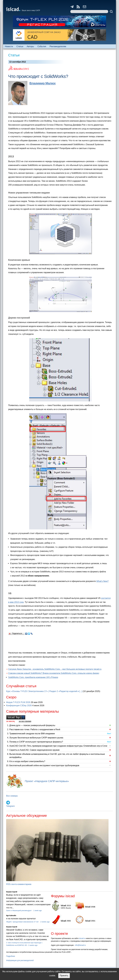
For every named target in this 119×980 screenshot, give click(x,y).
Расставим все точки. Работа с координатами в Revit (35, 729)
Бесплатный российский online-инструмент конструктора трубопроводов (44, 765)
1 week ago (37, 910)
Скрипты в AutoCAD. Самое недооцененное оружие (34, 750)
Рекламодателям (58, 46)
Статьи (20, 46)
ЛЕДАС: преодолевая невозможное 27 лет (23, 922)
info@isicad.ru (80, 945)
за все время (25, 721)
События (42, 46)
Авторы (30, 46)
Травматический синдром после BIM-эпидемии (32, 734)
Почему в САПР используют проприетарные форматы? (36, 742)
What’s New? (102, 581)
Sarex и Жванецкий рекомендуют (19, 910)
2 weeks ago (45, 922)
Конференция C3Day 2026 (19, 706)
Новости (9, 46)
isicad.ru (82, 938)
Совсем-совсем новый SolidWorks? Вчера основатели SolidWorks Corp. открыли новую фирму (54, 673)
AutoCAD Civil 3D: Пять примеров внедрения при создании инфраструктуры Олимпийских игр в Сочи (58, 746)
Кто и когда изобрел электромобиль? (27, 761)
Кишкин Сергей (12, 892)
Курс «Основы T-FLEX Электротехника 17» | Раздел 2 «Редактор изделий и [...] (44, 691)
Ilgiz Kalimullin (11, 916)
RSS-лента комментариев (19, 884)
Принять (64, 976)
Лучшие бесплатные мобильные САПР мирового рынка (36, 738)
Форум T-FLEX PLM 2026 (18, 702)
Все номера (12, 796)
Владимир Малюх (42, 83)
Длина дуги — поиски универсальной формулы (32, 725)
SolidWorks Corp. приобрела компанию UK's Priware (33, 677)
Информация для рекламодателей (20, 960)
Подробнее (11, 956)
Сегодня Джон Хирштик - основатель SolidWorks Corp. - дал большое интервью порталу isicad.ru (55, 669)
